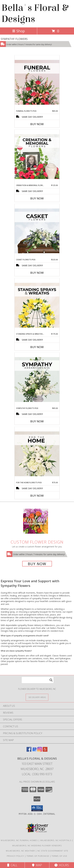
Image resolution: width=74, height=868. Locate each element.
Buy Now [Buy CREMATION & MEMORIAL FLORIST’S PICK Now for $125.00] (37, 198)
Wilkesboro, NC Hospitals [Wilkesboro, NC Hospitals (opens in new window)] (56, 840)
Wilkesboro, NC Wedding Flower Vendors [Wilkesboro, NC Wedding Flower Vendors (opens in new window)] (37, 846)
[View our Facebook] (29, 751)
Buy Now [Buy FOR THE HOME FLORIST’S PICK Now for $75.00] (37, 496)
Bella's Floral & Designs (35, 13)
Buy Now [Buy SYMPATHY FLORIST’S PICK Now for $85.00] (37, 421)
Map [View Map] (37, 865)
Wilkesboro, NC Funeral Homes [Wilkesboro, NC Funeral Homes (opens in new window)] (19, 840)
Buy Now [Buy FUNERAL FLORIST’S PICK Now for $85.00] (37, 124)
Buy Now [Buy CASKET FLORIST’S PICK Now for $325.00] (37, 273)
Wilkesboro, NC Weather (20, 851)
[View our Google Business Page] (34, 751)
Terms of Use (59, 856)
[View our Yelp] (45, 751)
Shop (18, 31)
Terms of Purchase (38, 856)
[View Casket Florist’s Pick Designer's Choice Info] (37, 231)
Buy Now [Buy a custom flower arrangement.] (37, 564)
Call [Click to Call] (12, 865)
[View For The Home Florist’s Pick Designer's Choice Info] (37, 454)
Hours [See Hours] (62, 865)
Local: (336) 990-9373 (37, 774)
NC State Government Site (53, 851)
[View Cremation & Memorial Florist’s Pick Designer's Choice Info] (37, 157)
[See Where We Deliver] (37, 697)
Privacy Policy (15, 856)
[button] (37, 808)
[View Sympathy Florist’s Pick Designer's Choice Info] (37, 380)
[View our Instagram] (40, 751)
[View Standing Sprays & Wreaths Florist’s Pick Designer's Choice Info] (37, 305)
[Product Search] (38, 680)
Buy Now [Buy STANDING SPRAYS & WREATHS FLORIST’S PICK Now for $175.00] (37, 347)
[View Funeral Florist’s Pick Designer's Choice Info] (37, 82)
